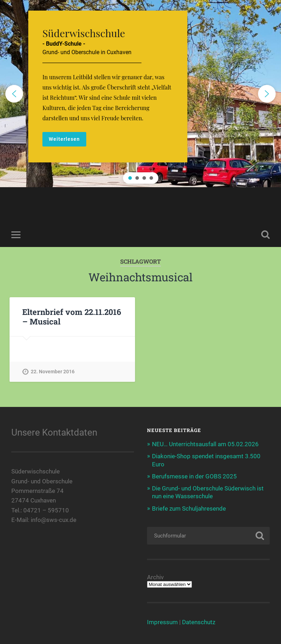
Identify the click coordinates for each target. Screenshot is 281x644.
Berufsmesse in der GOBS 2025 (194, 476)
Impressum (162, 622)
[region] (140, 94)
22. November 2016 (53, 372)
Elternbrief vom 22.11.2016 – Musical (72, 317)
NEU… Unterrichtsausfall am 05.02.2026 (205, 444)
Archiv (155, 577)
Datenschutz (199, 622)
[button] (140, 94)
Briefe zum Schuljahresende (189, 508)
